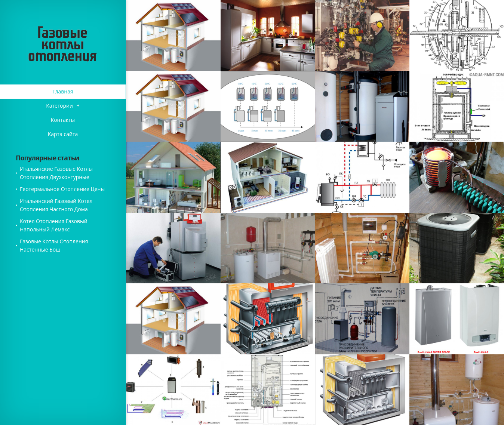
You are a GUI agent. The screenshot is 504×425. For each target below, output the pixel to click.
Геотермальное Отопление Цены (62, 189)
